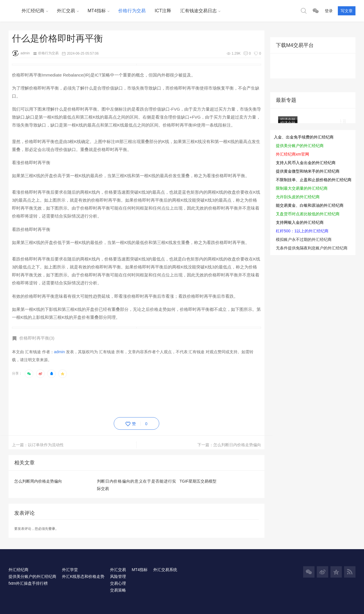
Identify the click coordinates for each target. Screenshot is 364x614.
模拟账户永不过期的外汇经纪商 (304, 239)
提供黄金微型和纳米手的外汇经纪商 (308, 171)
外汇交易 (66, 11)
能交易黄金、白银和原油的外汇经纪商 (310, 205)
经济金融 (288, 123)
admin (21, 53)
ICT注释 (163, 11)
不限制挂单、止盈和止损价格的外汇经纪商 (314, 180)
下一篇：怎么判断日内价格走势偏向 (229, 445)
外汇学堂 (70, 570)
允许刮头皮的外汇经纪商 (298, 197)
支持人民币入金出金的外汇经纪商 (306, 163)
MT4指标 (97, 11)
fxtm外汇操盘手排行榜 (28, 583)
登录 (329, 11)
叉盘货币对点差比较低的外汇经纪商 (308, 214)
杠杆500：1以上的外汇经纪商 (302, 231)
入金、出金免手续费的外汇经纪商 (304, 137)
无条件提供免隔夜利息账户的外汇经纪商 (312, 248)
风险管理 (118, 576)
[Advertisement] (115, 396)
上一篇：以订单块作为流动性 (38, 445)
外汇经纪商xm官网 (292, 154)
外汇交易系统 (165, 570)
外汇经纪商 (33, 11)
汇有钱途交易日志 (198, 11)
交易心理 (118, 583)
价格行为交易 (132, 11)
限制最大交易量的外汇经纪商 (302, 188)
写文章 (347, 11)
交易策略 (118, 590)
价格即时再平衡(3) (37, 338)
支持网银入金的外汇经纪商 (300, 222)
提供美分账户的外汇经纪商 (300, 146)
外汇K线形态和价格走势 (83, 576)
